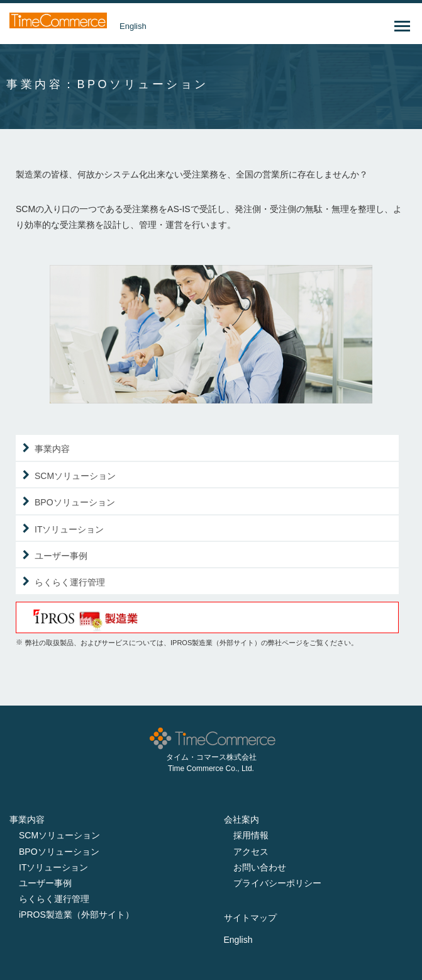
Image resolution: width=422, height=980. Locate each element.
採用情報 (251, 835)
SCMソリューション (75, 476)
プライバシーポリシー (277, 883)
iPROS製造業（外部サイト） (76, 915)
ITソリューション (69, 530)
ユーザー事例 (61, 556)
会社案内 (242, 819)
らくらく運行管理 (70, 583)
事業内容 (52, 449)
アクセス (251, 852)
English (133, 26)
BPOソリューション (75, 503)
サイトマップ (250, 918)
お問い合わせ (260, 867)
